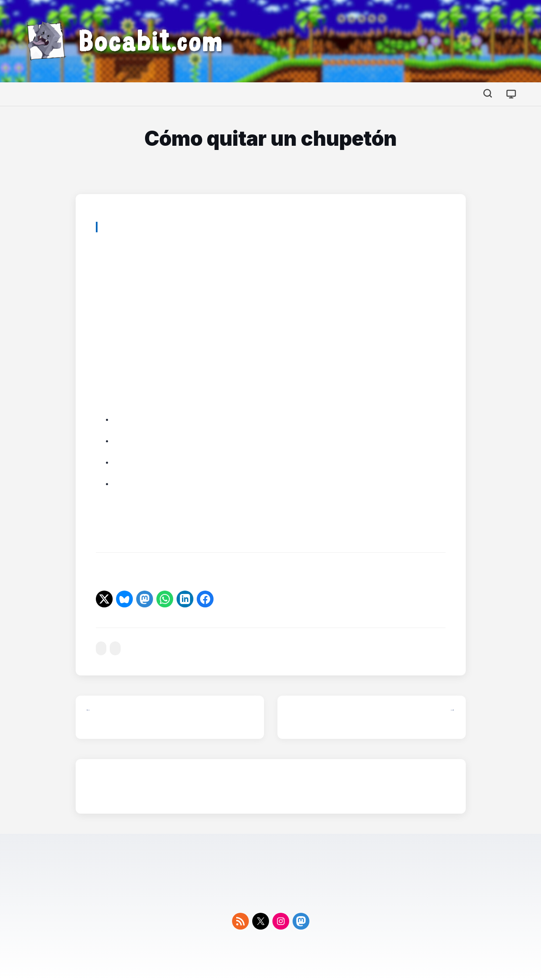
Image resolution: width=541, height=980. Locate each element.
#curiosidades (101, 648)
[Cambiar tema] (511, 94)
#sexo (115, 648)
